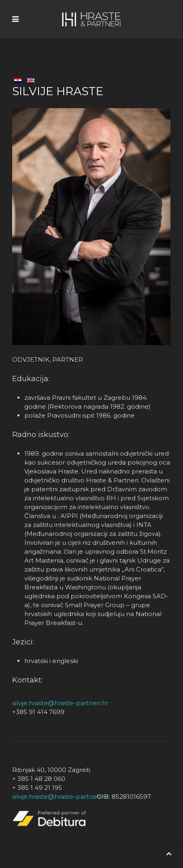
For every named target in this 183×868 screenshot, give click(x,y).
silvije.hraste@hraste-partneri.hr (60, 703)
